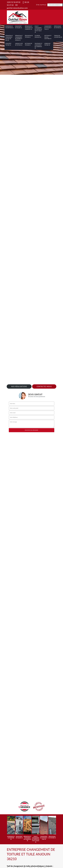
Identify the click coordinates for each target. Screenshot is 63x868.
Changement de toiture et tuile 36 (48, 28)
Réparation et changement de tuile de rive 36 (9, 38)
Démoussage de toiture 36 (58, 27)
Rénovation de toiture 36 (29, 36)
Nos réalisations (19, 386)
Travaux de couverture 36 (58, 36)
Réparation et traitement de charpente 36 (29, 28)
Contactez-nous (44, 386)
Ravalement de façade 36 (19, 27)
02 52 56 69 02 (14, 2)
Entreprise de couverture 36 (9, 27)
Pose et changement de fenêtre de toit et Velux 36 (38, 29)
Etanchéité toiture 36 (8, 44)
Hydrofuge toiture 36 (47, 44)
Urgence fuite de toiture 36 (19, 44)
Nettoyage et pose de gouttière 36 (48, 37)
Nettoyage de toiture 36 (28, 44)
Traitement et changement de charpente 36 (38, 46)
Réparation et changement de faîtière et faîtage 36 (19, 38)
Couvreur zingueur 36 (38, 36)
